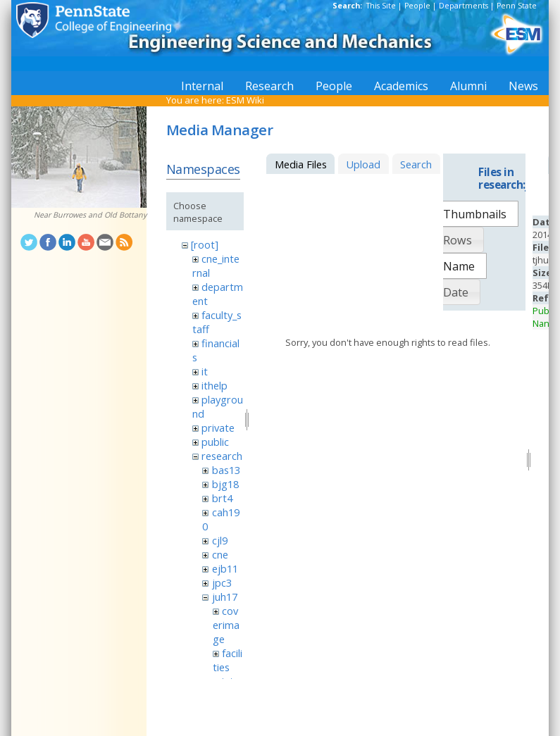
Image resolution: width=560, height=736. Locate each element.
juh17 (225, 597)
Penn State (517, 6)
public (215, 442)
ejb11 (225, 568)
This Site (381, 6)
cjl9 (220, 540)
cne (220, 554)
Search (416, 164)
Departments (463, 6)
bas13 (226, 470)
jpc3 (222, 582)
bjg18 (225, 484)
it (205, 371)
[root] (205, 244)
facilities (228, 660)
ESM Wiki (245, 100)
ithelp (214, 385)
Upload (363, 164)
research (222, 456)
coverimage (226, 625)
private (218, 428)
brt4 (222, 498)
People (417, 6)
